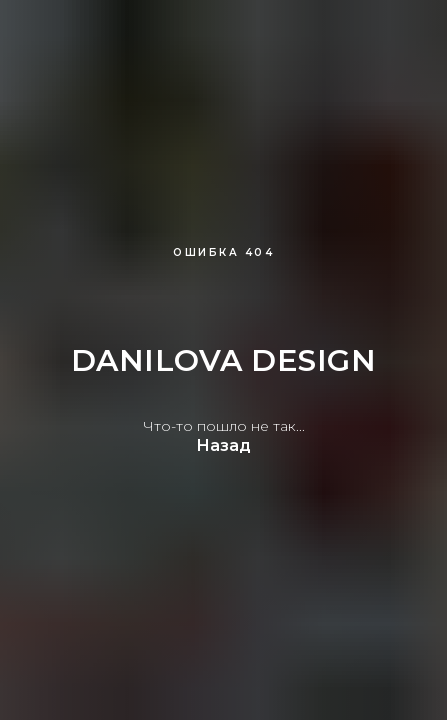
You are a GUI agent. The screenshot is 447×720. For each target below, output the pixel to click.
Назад (223, 445)
